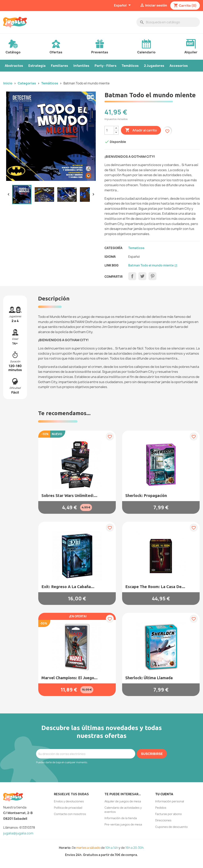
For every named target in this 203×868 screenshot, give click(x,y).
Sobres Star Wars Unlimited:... (69, 495)
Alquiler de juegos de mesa (123, 801)
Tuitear (142, 276)
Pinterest (152, 276)
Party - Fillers (105, 66)
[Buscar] (168, 22)
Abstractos (14, 66)
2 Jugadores (154, 66)
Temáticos (130, 66)
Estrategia (37, 66)
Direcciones (163, 820)
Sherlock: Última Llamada (149, 678)
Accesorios (179, 66)
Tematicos (136, 248)
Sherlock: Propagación (146, 495)
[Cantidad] (109, 130)
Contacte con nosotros (70, 814)
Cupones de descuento (171, 827)
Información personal (170, 801)
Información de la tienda (121, 818)
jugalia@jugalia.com (18, 833)
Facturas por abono (169, 814)
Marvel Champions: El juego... (69, 678)
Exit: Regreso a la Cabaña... (68, 587)
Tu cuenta (164, 794)
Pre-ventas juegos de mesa (123, 824)
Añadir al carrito (141, 130)
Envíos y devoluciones (69, 801)
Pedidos (161, 808)
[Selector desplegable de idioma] (123, 6)
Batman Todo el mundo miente (153, 265)
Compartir (132, 276)
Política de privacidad (68, 808)
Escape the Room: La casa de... (155, 587)
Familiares (59, 66)
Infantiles (81, 66)
